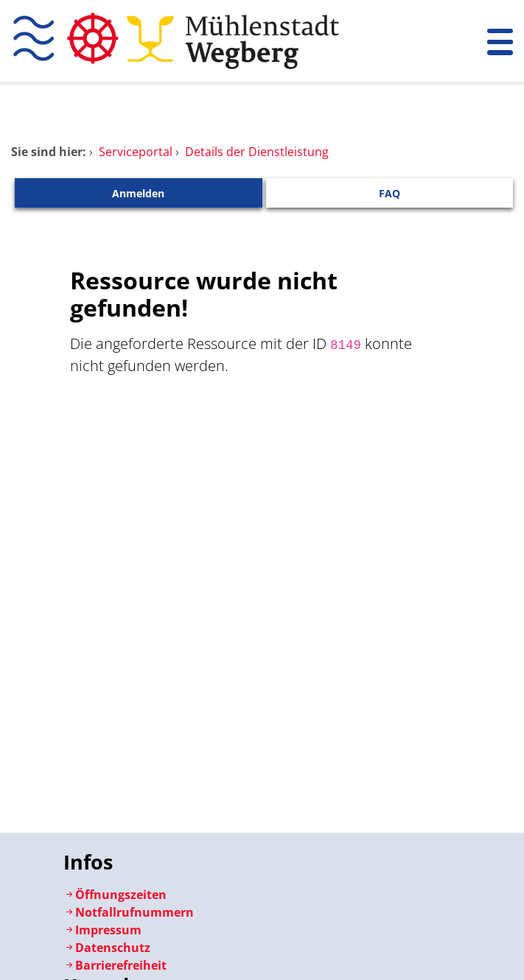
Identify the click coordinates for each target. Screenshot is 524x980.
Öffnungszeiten (115, 895)
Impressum (102, 930)
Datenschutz (107, 948)
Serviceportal (136, 152)
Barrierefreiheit (115, 965)
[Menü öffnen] (500, 41)
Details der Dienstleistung (257, 152)
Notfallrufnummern (129, 912)
